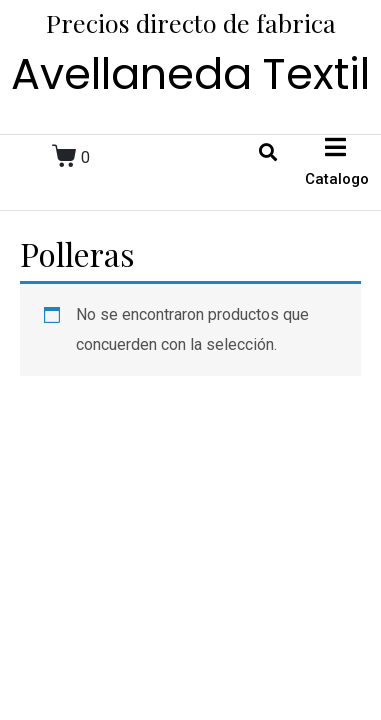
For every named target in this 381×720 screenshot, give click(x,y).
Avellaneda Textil (190, 74)
